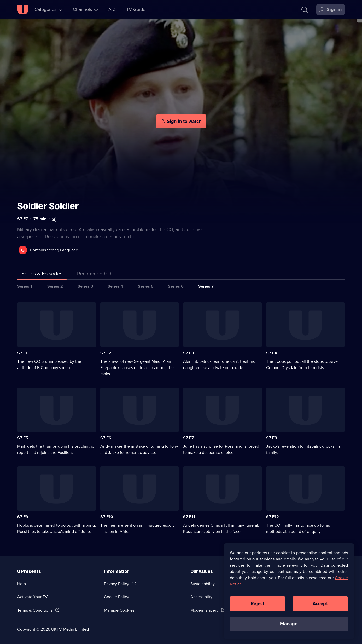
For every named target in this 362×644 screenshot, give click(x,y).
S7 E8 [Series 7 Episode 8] (272, 438)
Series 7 (206, 286)
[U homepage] (23, 10)
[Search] (305, 10)
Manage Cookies (119, 610)
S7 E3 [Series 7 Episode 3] (188, 353)
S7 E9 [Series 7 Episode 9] (23, 517)
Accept (320, 603)
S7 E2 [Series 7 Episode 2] (106, 353)
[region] (289, 591)
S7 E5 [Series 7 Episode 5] (23, 438)
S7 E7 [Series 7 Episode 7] (188, 438)
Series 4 (115, 286)
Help (22, 584)
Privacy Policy (116, 584)
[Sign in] (331, 10)
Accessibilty (201, 597)
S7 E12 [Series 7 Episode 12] (273, 517)
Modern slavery (204, 610)
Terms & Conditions (35, 610)
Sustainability (203, 584)
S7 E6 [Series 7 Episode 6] (106, 438)
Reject (258, 603)
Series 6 (176, 286)
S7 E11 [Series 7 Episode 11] (189, 517)
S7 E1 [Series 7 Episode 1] (22, 353)
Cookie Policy (116, 597)
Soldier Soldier (48, 206)
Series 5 (146, 286)
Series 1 (25, 286)
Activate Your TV (33, 597)
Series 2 (55, 286)
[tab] (94, 275)
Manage (289, 624)
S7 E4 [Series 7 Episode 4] (272, 353)
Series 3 (85, 286)
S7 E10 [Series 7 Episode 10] (107, 517)
